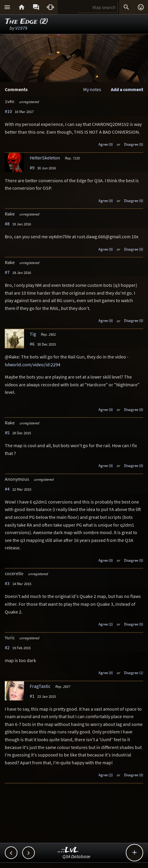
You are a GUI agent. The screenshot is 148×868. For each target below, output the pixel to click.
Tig (33, 334)
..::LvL (68, 850)
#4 (7, 489)
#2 (7, 647)
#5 (7, 433)
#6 (32, 344)
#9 (32, 168)
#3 (7, 583)
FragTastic (40, 686)
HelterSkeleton (45, 158)
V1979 (21, 28)
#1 (32, 696)
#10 (8, 111)
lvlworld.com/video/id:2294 (33, 364)
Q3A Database (76, 856)
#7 (7, 272)
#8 (7, 224)
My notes (92, 89)
